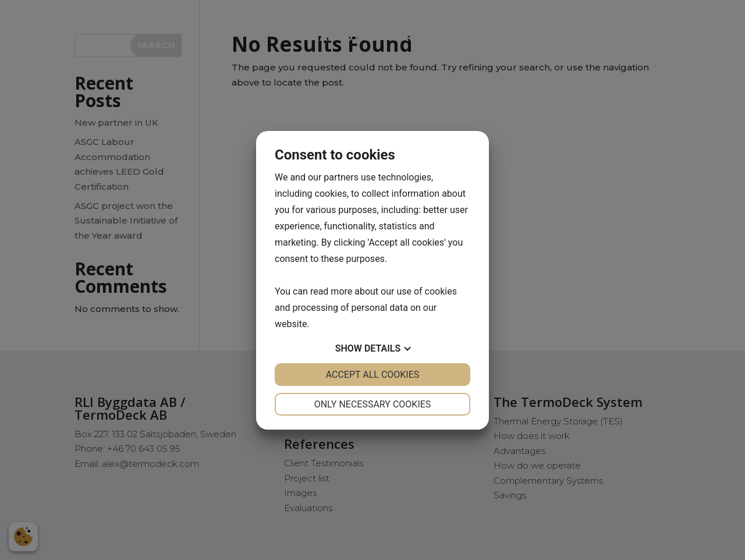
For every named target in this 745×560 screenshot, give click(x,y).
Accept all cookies (373, 375)
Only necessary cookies (373, 404)
